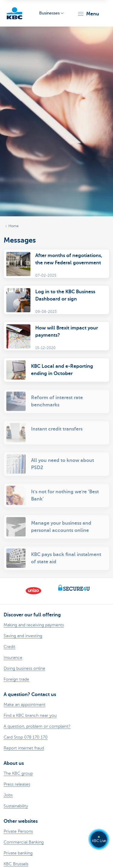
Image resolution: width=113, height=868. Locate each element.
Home (14, 226)
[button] (88, 14)
